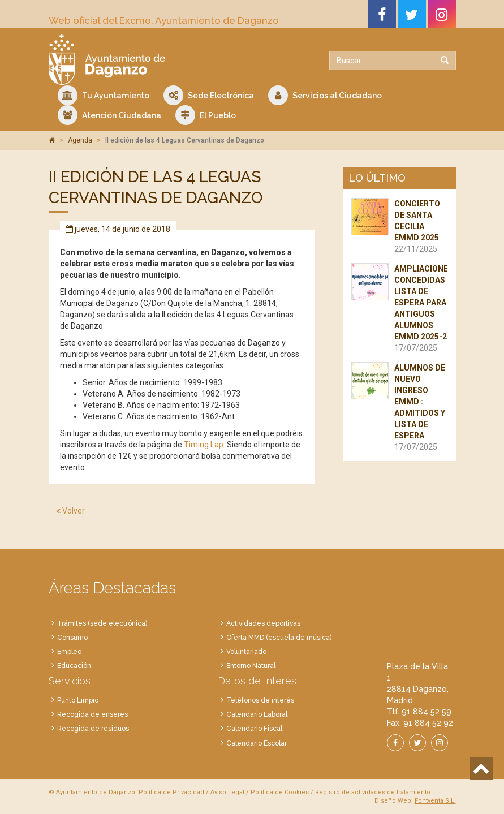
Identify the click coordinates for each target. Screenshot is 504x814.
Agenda (80, 140)
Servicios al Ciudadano (325, 95)
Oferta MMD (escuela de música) (279, 638)
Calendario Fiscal (254, 729)
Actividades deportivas (263, 623)
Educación (74, 666)
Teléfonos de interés (260, 700)
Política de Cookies (280, 792)
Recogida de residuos (93, 729)
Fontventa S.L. (435, 801)
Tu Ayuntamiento (104, 95)
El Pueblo (206, 115)
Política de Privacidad (171, 792)
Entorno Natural (251, 666)
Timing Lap (204, 445)
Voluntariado (246, 652)
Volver (70, 511)
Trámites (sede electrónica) (102, 623)
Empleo (69, 652)
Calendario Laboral (257, 714)
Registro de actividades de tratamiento (373, 792)
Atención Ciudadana (109, 115)
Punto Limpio (78, 700)
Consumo (72, 638)
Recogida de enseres (92, 714)
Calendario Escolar (257, 743)
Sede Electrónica (209, 95)
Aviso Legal (227, 792)
